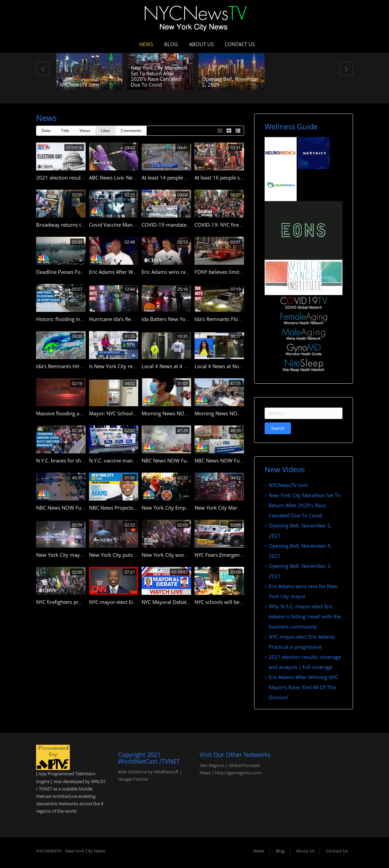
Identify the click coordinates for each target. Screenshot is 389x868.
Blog (171, 44)
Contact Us (240, 44)
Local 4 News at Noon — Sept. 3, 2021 (239, 366)
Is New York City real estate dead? (128, 366)
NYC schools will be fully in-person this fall (244, 602)
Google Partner (133, 779)
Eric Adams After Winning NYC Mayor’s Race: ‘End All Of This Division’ (303, 687)
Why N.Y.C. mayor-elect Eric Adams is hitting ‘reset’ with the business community (305, 616)
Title (65, 131)
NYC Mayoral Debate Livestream (179, 602)
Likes (106, 131)
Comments (131, 131)
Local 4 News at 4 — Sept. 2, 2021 (181, 366)
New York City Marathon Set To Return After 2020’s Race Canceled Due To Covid (159, 76)
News (146, 44)
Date (46, 131)
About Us (201, 44)
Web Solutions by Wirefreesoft (148, 772)
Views (85, 131)
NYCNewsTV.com (79, 85)
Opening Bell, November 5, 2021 (231, 82)
